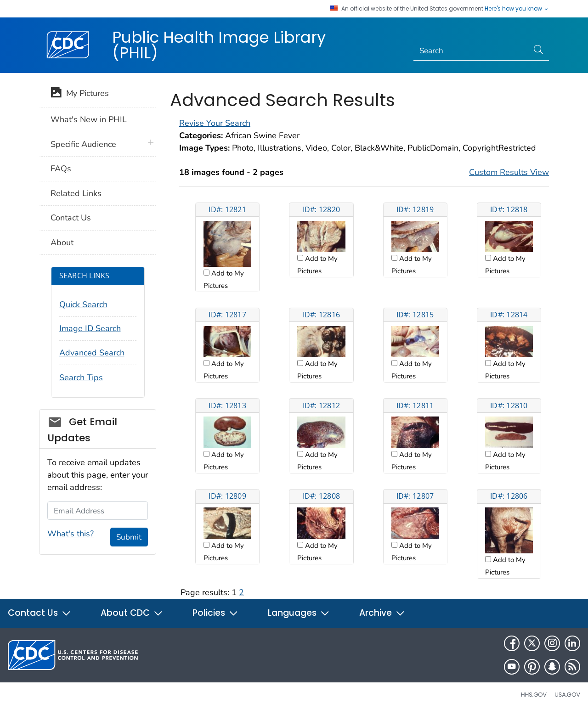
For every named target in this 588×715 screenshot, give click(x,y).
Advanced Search (92, 353)
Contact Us (71, 218)
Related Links (76, 193)
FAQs (61, 169)
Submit (129, 537)
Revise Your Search (215, 123)
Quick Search (83, 304)
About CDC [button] (132, 613)
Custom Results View (509, 172)
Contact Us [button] (40, 613)
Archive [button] (382, 613)
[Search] (471, 51)
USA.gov (567, 695)
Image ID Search (90, 328)
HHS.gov (534, 695)
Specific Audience (83, 144)
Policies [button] (215, 613)
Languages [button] (299, 613)
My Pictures (80, 94)
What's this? (71, 534)
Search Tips (81, 377)
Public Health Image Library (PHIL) (219, 45)
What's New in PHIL (89, 119)
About (62, 242)
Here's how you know (517, 9)
